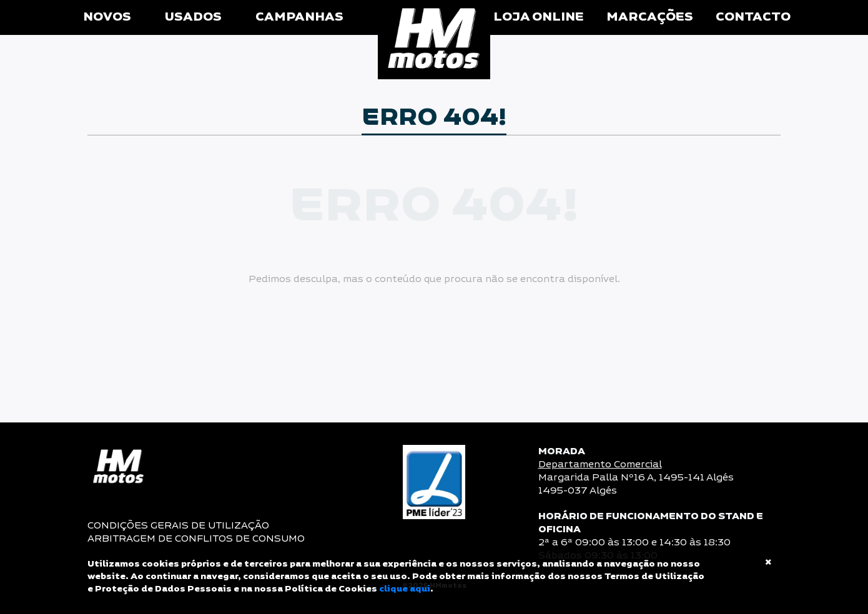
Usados (193, 17)
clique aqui (405, 589)
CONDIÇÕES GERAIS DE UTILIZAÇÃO (178, 526)
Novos (107, 17)
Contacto (753, 17)
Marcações (650, 17)
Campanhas (299, 17)
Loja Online (539, 17)
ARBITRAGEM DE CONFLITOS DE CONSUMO (196, 539)
